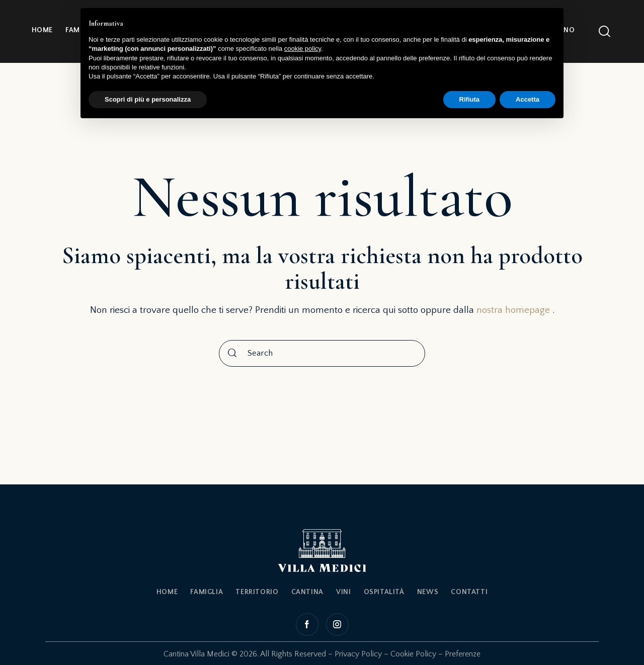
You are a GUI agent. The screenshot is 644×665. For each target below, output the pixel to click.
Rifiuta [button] (469, 99)
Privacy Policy (358, 654)
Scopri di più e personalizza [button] (148, 99)
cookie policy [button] (303, 49)
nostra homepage (513, 310)
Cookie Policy (413, 654)
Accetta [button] (528, 99)
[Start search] (232, 354)
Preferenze (463, 654)
